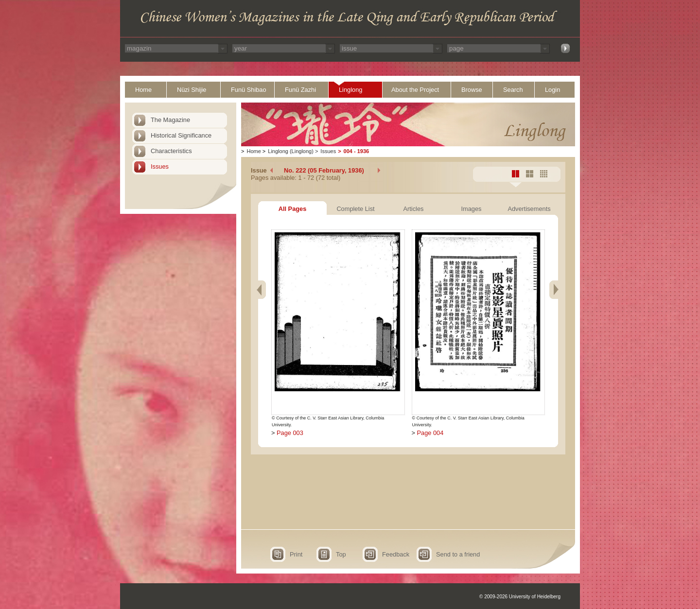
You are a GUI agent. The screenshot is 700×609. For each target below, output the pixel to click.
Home (143, 90)
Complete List (355, 209)
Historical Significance (181, 135)
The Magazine (170, 120)
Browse (472, 90)
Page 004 (430, 433)
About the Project (415, 90)
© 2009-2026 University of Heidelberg (520, 597)
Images (472, 209)
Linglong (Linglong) (291, 151)
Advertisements (529, 209)
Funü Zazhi (300, 90)
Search (513, 90)
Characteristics (171, 151)
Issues (160, 166)
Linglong (350, 90)
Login (552, 90)
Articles (414, 209)
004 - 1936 (357, 151)
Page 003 (290, 433)
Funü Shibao (249, 90)
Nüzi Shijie (192, 90)
